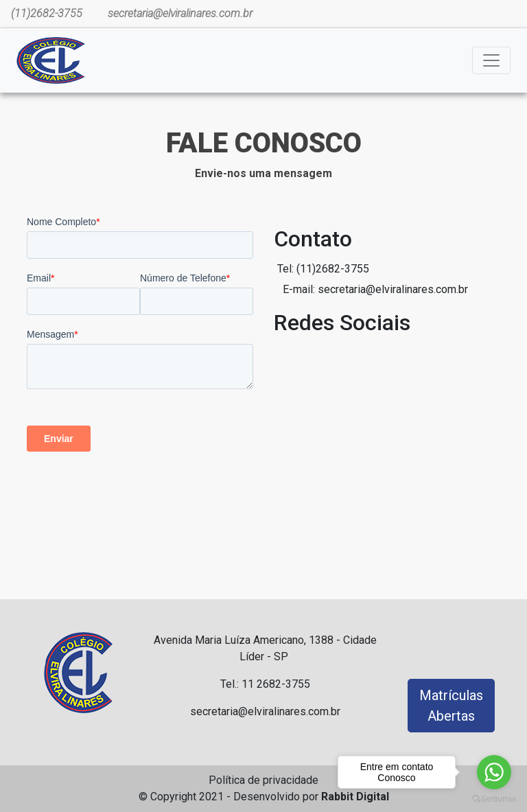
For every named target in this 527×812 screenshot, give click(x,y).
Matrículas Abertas (451, 706)
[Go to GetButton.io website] (494, 798)
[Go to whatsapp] (494, 772)
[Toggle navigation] (491, 60)
